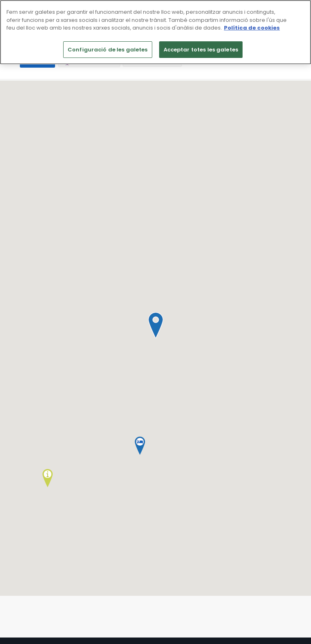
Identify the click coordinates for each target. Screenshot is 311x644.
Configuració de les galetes (108, 50)
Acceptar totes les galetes (201, 50)
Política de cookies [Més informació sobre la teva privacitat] (252, 28)
